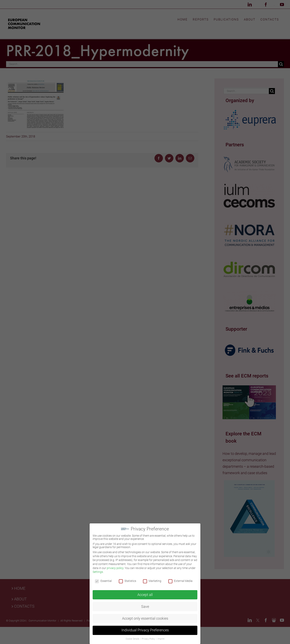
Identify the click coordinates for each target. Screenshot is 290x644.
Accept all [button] (145, 593)
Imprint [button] (161, 638)
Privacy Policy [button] (149, 638)
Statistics (127, 580)
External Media (180, 580)
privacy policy (115, 567)
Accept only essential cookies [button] (145, 617)
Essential (103, 580)
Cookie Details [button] (133, 638)
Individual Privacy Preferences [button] (145, 629)
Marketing (152, 580)
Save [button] (145, 605)
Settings (98, 571)
